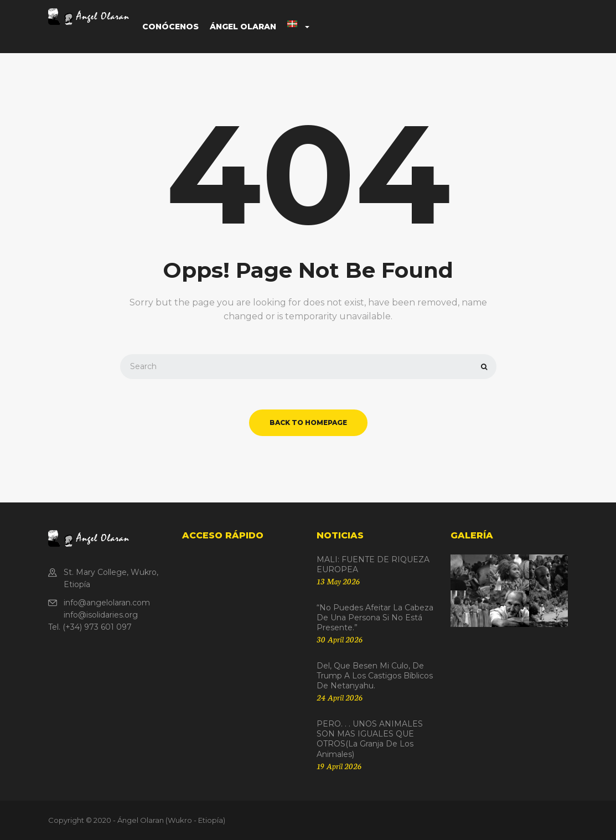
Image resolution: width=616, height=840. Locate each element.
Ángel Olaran (243, 27)
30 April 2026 (340, 639)
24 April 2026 (340, 697)
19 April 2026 (339, 766)
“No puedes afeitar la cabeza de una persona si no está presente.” (375, 618)
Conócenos (170, 27)
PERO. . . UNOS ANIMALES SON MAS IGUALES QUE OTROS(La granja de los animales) (370, 739)
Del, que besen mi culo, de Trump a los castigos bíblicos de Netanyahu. (375, 676)
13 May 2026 (338, 581)
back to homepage (308, 422)
